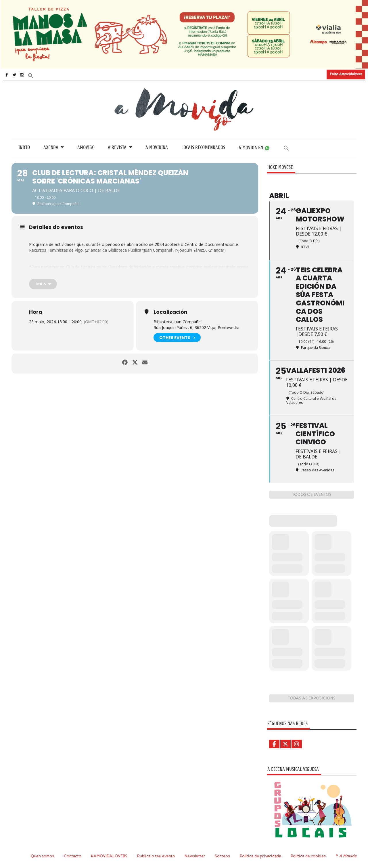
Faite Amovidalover (346, 74)
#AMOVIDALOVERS (108, 856)
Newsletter (195, 856)
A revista (117, 147)
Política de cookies (309, 856)
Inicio (24, 147)
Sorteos (222, 856)
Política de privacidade (261, 856)
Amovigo (86, 147)
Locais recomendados (203, 147)
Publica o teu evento (156, 856)
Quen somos (41, 856)
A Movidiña (157, 147)
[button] (42, 75)
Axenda (51, 147)
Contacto (71, 856)
